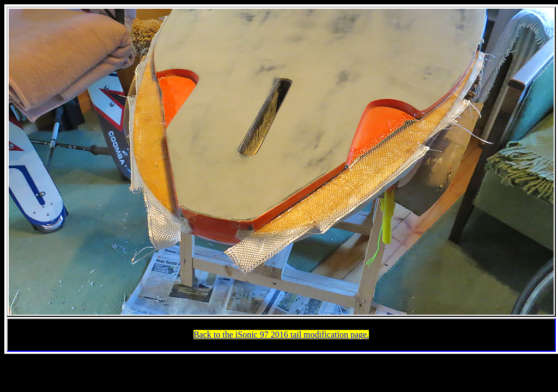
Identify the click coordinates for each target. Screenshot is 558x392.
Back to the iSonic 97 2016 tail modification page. (281, 335)
